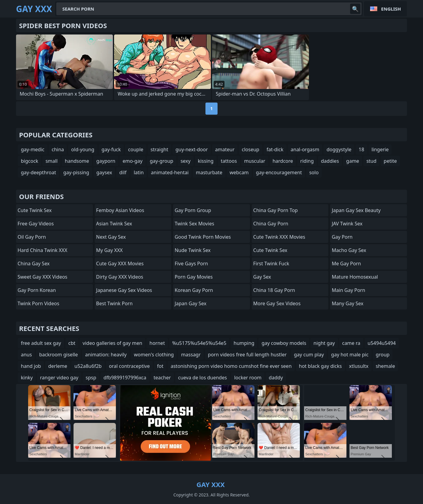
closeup (251, 149)
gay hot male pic (350, 355)
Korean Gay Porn (194, 290)
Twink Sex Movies (194, 224)
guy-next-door (192, 149)
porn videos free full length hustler (247, 355)
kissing (206, 161)
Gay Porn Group (193, 210)
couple (136, 149)
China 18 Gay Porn (274, 290)
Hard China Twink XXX (42, 250)
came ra (351, 343)
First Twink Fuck (271, 263)
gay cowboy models (284, 343)
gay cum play (309, 355)
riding (307, 161)
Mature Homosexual (355, 277)
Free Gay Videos (36, 224)
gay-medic (33, 149)
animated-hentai (170, 172)
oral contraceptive (129, 366)
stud (371, 161)
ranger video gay (59, 378)
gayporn (106, 161)
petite (390, 161)
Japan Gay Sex (190, 303)
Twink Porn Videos (38, 303)
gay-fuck (111, 149)
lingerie (380, 149)
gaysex (104, 172)
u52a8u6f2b (88, 366)
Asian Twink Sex (114, 224)
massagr (191, 355)
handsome (77, 161)
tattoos (229, 161)
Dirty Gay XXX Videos (120, 277)
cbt (72, 343)
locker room (248, 378)
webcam (239, 172)
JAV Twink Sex (347, 224)
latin (139, 172)
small (51, 161)
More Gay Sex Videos (277, 303)
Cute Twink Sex (35, 210)
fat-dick (275, 149)
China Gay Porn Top (275, 210)
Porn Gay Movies (194, 277)
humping (244, 343)
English (391, 9)
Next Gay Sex (111, 237)
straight (159, 149)
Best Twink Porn (115, 303)
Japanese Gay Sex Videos (124, 290)
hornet (157, 343)
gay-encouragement (279, 172)
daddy (276, 378)
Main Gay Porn (348, 290)
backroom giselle (58, 355)
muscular (255, 161)
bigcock (30, 161)
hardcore (283, 161)
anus (26, 355)
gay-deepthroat (38, 172)
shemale (385, 366)
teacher (162, 378)
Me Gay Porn (346, 263)
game (353, 161)
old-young (83, 149)
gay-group (162, 161)
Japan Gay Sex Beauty (356, 210)
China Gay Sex (34, 263)
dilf (123, 172)
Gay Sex (262, 277)
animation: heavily (106, 355)
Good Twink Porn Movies (203, 237)
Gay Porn (342, 237)
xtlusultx (359, 366)
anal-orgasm (305, 149)
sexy (186, 161)
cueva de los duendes (203, 378)
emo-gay (133, 161)
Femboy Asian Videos (120, 210)
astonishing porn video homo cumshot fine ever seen (231, 366)
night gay (324, 343)
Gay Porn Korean (37, 290)
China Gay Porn (271, 224)
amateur (225, 149)
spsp (91, 378)
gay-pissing (76, 172)
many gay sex (348, 303)
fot (160, 366)
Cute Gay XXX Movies (120, 263)
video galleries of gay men (112, 343)
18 (361, 149)
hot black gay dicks (320, 366)
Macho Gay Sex (349, 250)
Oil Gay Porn (32, 237)
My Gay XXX (110, 250)
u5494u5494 (382, 343)
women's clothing (154, 355)
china (58, 149)
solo (314, 172)
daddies (330, 161)
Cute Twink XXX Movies (279, 237)
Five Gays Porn (191, 263)
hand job (31, 366)
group (383, 355)
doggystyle (339, 149)
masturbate (209, 172)
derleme (58, 366)
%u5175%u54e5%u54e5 (199, 343)
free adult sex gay (41, 343)
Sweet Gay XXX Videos (43, 277)
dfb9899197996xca (125, 378)
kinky (27, 378)
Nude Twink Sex (193, 250)
